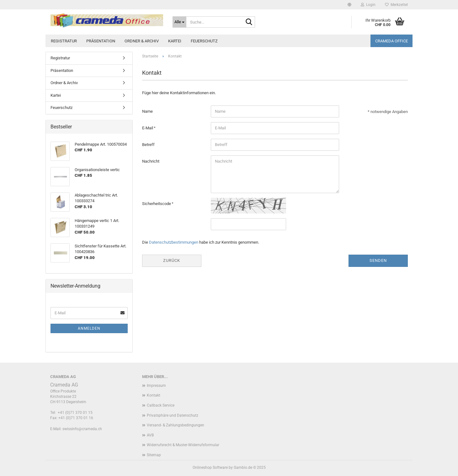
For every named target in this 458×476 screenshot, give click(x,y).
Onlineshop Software (210, 468)
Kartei (175, 41)
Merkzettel (396, 5)
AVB (150, 435)
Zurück (172, 260)
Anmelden (89, 328)
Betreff (148, 145)
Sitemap (154, 455)
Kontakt (154, 395)
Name (147, 111)
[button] (349, 5)
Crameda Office (391, 41)
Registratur (64, 41)
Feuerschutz (204, 41)
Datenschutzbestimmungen (174, 242)
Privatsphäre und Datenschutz (173, 415)
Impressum (156, 386)
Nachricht (151, 161)
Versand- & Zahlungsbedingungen (176, 425)
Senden (378, 260)
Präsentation (101, 41)
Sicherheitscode (157, 204)
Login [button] (368, 5)
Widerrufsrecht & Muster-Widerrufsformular (183, 445)
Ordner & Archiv (142, 41)
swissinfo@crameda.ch (82, 429)
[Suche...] (179, 22)
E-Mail (148, 128)
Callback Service (161, 405)
